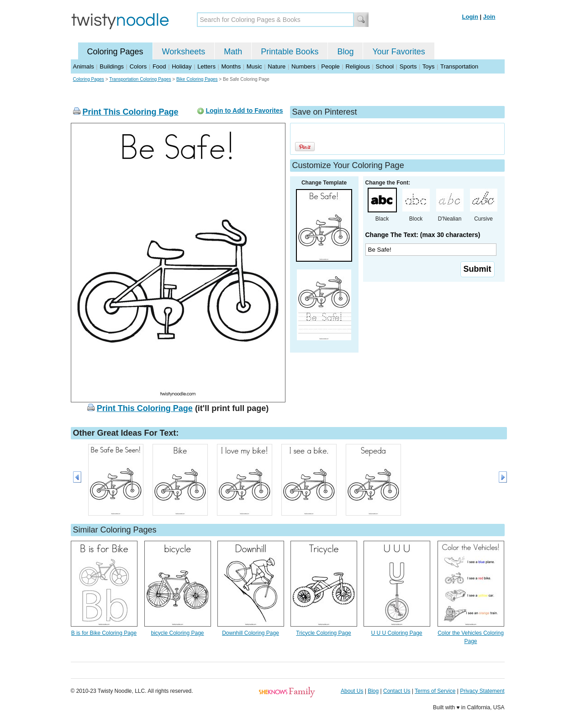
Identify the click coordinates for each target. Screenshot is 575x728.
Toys (429, 66)
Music (254, 66)
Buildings (112, 66)
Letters (206, 66)
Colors (138, 66)
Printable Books (290, 52)
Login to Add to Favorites (244, 111)
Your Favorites (398, 52)
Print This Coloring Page (131, 112)
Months (231, 66)
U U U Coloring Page (396, 633)
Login (470, 17)
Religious (357, 66)
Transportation (459, 66)
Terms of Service (435, 691)
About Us (352, 691)
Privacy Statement (482, 691)
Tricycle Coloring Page (323, 633)
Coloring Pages (115, 52)
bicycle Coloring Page (177, 633)
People (330, 66)
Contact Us (397, 691)
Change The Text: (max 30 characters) (423, 235)
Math (233, 52)
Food (159, 66)
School (385, 66)
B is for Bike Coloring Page (104, 633)
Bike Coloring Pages (197, 79)
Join (489, 17)
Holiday (182, 66)
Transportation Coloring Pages (140, 79)
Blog (345, 52)
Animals (84, 66)
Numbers (303, 66)
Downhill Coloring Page (251, 633)
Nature (277, 66)
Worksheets (184, 52)
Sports (408, 66)
